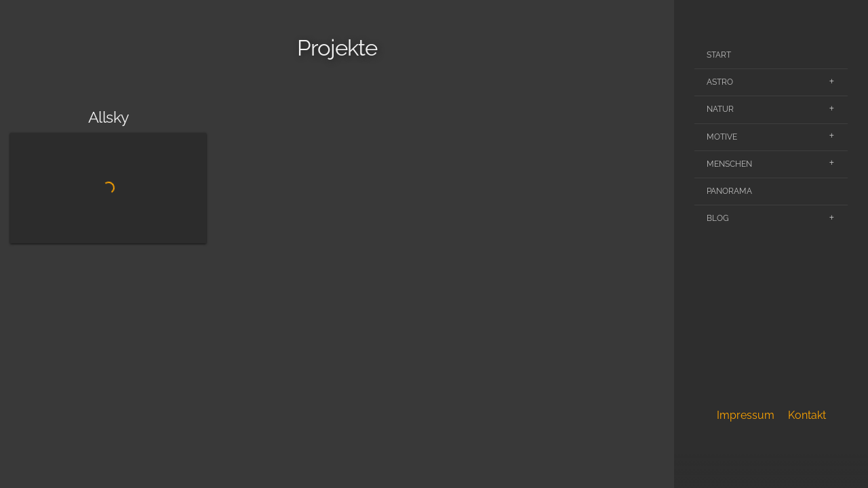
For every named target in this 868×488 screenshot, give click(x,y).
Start (719, 55)
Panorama (729, 191)
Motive (722, 137)
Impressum (746, 415)
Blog (718, 218)
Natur (720, 109)
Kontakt (807, 415)
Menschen (729, 164)
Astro (720, 82)
